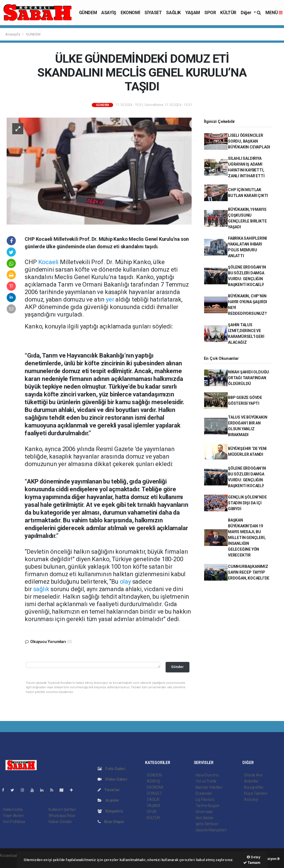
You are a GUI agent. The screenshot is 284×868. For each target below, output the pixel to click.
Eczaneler (204, 793)
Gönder (177, 667)
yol (103, 489)
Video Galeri (112, 779)
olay (125, 582)
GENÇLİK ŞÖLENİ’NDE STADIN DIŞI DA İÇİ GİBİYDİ (247, 503)
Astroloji (251, 799)
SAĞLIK (173, 13)
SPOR (210, 13)
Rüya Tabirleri (256, 793)
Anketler (251, 781)
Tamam (252, 863)
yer (110, 299)
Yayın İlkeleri (13, 816)
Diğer (247, 13)
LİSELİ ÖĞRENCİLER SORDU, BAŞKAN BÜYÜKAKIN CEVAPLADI (249, 141)
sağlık (41, 589)
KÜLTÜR (228, 13)
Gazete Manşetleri (211, 830)
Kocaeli (49, 262)
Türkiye (118, 387)
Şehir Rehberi (207, 824)
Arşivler (108, 800)
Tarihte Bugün (208, 806)
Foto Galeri (111, 769)
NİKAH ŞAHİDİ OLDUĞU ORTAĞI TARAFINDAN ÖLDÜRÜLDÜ (248, 378)
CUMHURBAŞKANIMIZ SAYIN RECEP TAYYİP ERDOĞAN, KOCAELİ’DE (249, 572)
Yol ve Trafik (206, 781)
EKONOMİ (130, 13)
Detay (254, 857)
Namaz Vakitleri (209, 787)
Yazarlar (109, 790)
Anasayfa (13, 34)
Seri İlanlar (205, 818)
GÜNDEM (88, 13)
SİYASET (153, 13)
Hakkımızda (13, 809)
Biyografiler (254, 787)
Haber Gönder (60, 822)
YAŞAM (193, 13)
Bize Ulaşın (111, 822)
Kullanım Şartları (62, 809)
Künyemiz (110, 811)
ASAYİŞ (109, 13)
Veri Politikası (14, 822)
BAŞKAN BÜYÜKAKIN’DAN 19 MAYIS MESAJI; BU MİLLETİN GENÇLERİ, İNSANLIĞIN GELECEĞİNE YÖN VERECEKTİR (247, 538)
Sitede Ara (253, 775)
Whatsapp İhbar (62, 816)
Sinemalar (204, 812)
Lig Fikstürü (205, 799)
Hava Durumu (207, 775)
